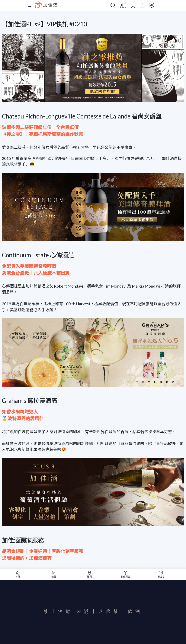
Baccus (46, 5)
